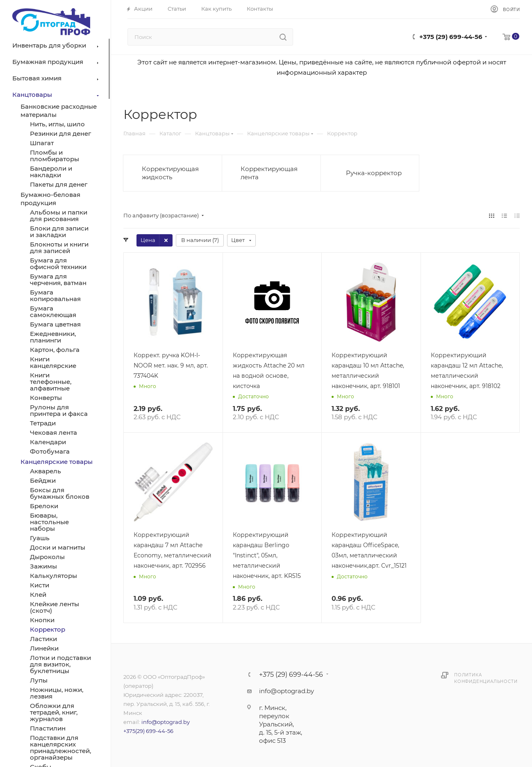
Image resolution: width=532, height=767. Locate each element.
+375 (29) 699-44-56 (451, 37)
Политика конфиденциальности (486, 678)
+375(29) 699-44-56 (148, 731)
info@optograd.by (166, 722)
